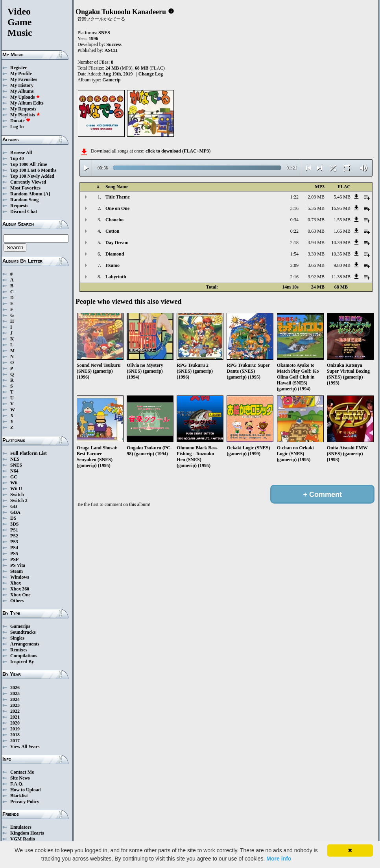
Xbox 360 (20, 589)
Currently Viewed (28, 182)
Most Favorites (25, 188)
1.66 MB (342, 231)
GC (14, 477)
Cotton (112, 231)
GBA (15, 512)
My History (22, 85)
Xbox (16, 583)
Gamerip (111, 80)
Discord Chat (24, 211)
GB (14, 506)
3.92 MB (316, 277)
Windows (20, 577)
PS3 (14, 542)
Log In (17, 127)
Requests (19, 206)
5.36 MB (316, 208)
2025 (15, 693)
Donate (20, 121)
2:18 (294, 243)
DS (13, 518)
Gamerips (20, 626)
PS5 (14, 554)
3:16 (294, 208)
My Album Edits (27, 103)
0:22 (294, 231)
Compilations (24, 656)
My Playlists (25, 115)
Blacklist (19, 796)
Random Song (24, 200)
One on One (117, 208)
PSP (14, 559)
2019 (15, 729)
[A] (47, 194)
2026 (15, 688)
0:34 (294, 220)
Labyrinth (116, 277)
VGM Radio (23, 839)
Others (17, 601)
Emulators (21, 827)
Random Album (26, 194)
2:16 (294, 277)
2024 (15, 699)
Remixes (19, 650)
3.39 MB (316, 254)
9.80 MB (342, 265)
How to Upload (25, 790)
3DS (14, 524)
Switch (17, 495)
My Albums (22, 91)
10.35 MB (341, 254)
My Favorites (24, 79)
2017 (15, 741)
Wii (14, 483)
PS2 (14, 536)
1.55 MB (342, 220)
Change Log (151, 74)
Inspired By (22, 662)
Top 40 (17, 158)
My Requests (23, 109)
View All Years (25, 747)
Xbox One (20, 595)
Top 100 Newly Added (32, 176)
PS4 (14, 548)
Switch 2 (19, 500)
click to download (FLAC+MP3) (178, 151)
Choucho (114, 220)
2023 (15, 705)
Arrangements (25, 644)
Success (114, 44)
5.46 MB (342, 197)
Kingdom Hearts (27, 833)
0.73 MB (316, 220)
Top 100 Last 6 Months (33, 170)
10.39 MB (341, 243)
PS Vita (18, 565)
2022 (15, 711)
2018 (15, 735)
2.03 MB (316, 197)
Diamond (115, 254)
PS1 (14, 530)
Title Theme (118, 197)
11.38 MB (341, 277)
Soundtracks (23, 632)
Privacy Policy (25, 802)
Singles (17, 638)
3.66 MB (316, 265)
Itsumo (113, 265)
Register (19, 68)
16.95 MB (341, 208)
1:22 (294, 197)
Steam (17, 571)
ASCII (111, 50)
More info (279, 859)
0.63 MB (316, 231)
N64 (14, 471)
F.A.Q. (17, 784)
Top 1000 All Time (29, 164)
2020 (15, 723)
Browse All (21, 153)
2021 (15, 717)
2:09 (294, 265)
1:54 (294, 254)
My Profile (21, 74)
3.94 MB (316, 243)
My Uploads (25, 97)
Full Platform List (29, 453)
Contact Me (22, 772)
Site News (20, 778)
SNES (16, 465)
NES (15, 459)
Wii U (16, 489)
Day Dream (117, 243)
